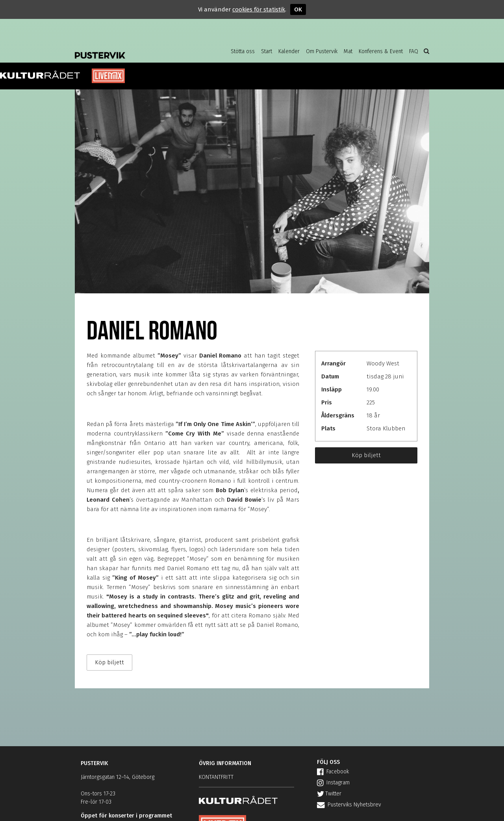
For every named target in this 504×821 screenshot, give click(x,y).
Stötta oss (243, 51)
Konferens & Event (381, 51)
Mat (348, 51)
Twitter (329, 794)
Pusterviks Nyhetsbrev (349, 805)
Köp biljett (366, 455)
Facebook (333, 772)
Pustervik (138, 49)
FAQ (414, 51)
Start (267, 51)
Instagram (333, 783)
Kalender (289, 51)
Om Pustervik (322, 51)
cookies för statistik (259, 9)
